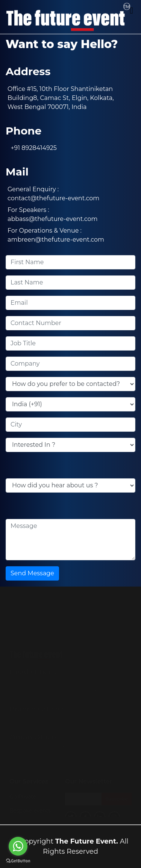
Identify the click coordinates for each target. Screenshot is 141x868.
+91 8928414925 (32, 148)
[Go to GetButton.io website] (18, 860)
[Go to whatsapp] (18, 846)
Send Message (32, 573)
